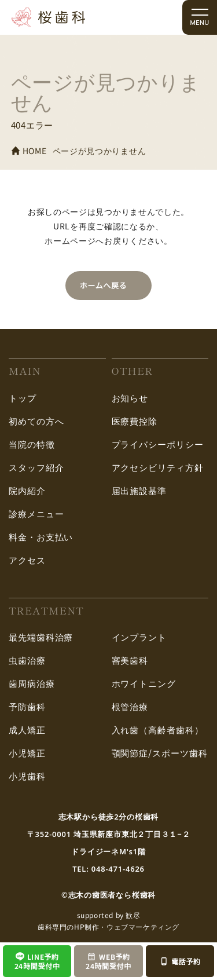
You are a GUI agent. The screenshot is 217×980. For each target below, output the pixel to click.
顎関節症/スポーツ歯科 (160, 753)
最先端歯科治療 (41, 637)
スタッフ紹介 (36, 467)
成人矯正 (27, 729)
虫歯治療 (27, 660)
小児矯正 (27, 753)
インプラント (139, 637)
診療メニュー (36, 513)
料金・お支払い (41, 537)
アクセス (27, 560)
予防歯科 (27, 706)
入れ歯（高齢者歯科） (158, 729)
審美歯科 (130, 660)
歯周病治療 (32, 683)
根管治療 (130, 706)
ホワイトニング (144, 683)
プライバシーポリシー (158, 444)
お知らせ (130, 398)
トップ (23, 398)
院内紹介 (27, 490)
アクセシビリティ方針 (158, 467)
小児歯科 (27, 776)
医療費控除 (135, 421)
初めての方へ (36, 421)
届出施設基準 (139, 490)
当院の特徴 (32, 444)
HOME (29, 151)
